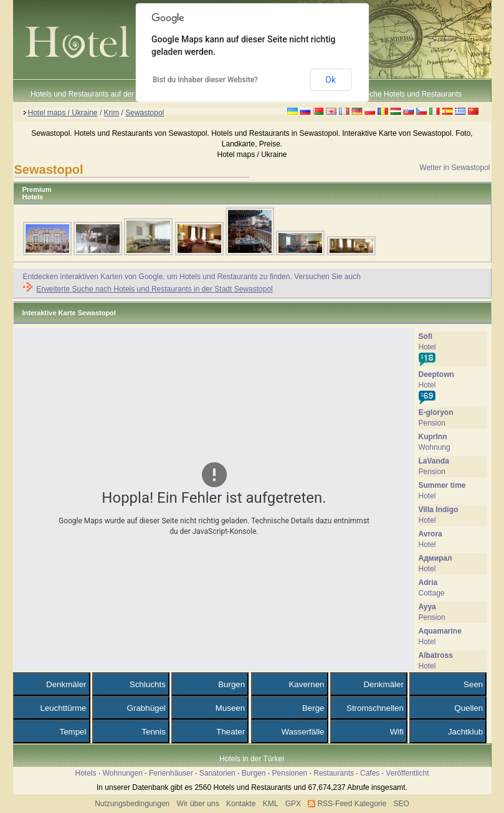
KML (271, 804)
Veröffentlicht (407, 773)
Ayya (427, 607)
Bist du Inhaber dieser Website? (205, 80)
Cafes (370, 773)
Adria (428, 582)
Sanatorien (217, 773)
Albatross (436, 655)
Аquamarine (440, 631)
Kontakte (241, 804)
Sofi (426, 336)
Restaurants (334, 773)
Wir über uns (198, 804)
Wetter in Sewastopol (454, 168)
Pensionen (290, 773)
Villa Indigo (439, 510)
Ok (330, 80)
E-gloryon (436, 412)
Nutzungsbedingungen (132, 804)
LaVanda (434, 461)
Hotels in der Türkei (252, 759)
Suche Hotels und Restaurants (411, 94)
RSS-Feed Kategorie (352, 804)
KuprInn (433, 437)
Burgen (254, 773)
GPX (293, 804)
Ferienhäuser (171, 773)
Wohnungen (123, 773)
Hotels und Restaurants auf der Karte (92, 94)
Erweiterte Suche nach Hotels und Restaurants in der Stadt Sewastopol (155, 289)
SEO (402, 804)
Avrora (430, 534)
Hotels (85, 773)
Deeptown (436, 374)
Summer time (442, 485)
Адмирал (435, 558)
